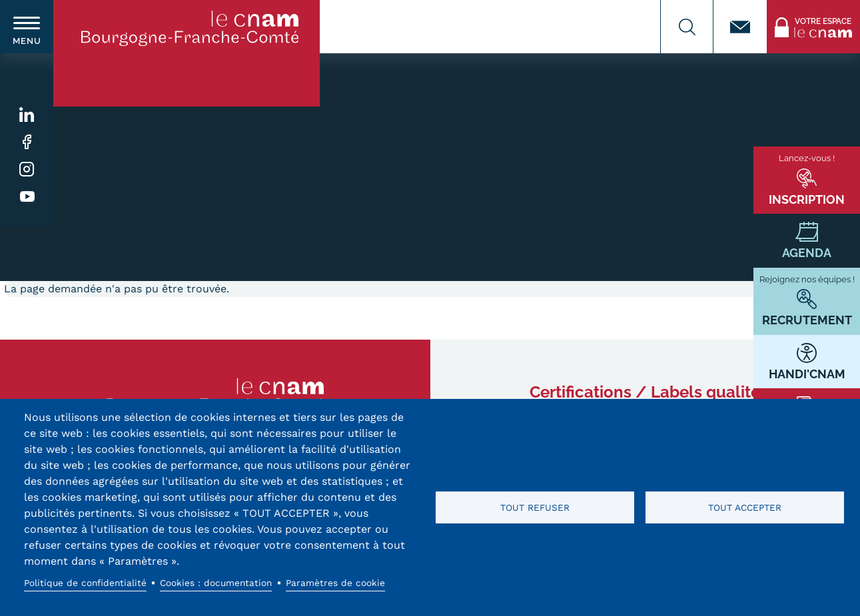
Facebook (27, 142)
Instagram (27, 169)
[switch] (27, 27)
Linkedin (27, 115)
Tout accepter (745, 507)
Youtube (27, 197)
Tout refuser (535, 507)
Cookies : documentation (216, 583)
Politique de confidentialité (85, 583)
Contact (740, 27)
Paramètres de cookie (335, 583)
